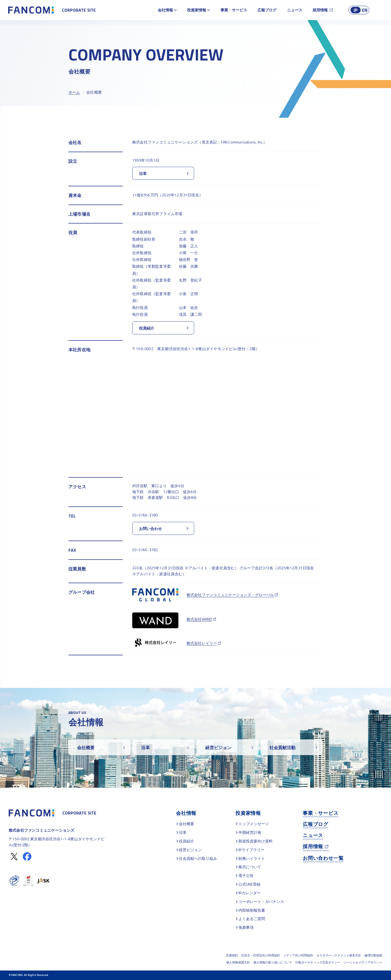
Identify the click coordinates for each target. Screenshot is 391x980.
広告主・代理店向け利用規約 (261, 955)
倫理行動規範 (373, 955)
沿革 (183, 832)
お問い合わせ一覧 (323, 858)
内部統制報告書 (252, 910)
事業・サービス (234, 10)
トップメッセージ (254, 824)
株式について (250, 867)
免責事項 (246, 927)
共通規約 (232, 955)
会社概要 (187, 824)
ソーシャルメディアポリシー (363, 962)
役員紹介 (187, 841)
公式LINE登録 (249, 884)
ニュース (295, 10)
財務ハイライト (252, 858)
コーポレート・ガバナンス (261, 901)
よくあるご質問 (252, 919)
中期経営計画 (250, 832)
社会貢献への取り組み (198, 858)
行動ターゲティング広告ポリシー (318, 962)
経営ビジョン (190, 850)
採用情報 (320, 10)
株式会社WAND (199, 619)
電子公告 (246, 875)
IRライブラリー (251, 850)
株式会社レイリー (202, 643)
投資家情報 (197, 10)
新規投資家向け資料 (256, 841)
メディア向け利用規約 (298, 955)
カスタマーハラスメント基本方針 (339, 955)
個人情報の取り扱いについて (273, 962)
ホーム (74, 92)
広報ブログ (267, 10)
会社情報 (165, 10)
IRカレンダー (250, 893)
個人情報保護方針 (238, 962)
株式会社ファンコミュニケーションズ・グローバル (230, 595)
